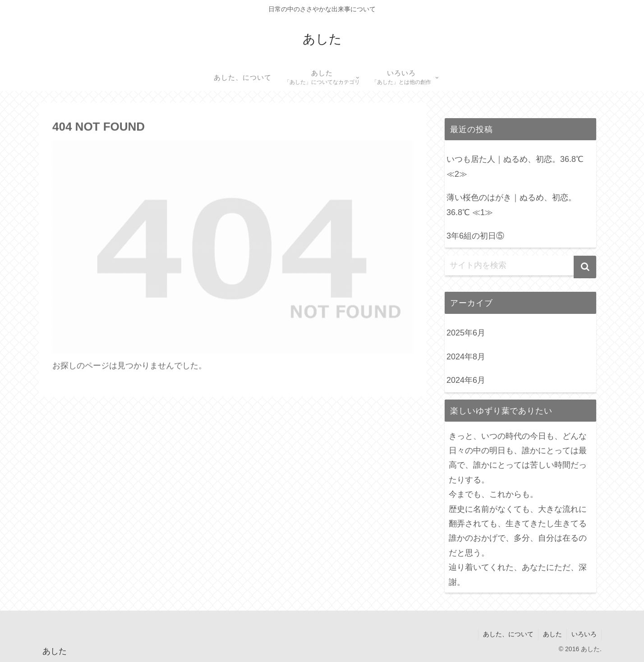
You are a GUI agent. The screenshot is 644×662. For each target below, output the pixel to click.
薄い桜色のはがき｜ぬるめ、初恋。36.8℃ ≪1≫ (511, 205)
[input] (520, 266)
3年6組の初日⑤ (475, 236)
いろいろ (584, 634)
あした (552, 634)
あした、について (508, 634)
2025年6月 (466, 333)
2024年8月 (466, 357)
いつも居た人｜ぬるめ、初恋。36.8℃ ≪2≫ (515, 166)
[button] (585, 267)
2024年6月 (466, 380)
